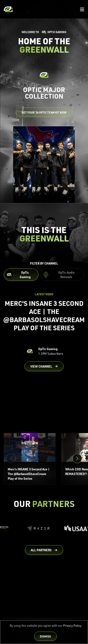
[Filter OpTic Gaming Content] (21, 275)
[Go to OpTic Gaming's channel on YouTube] (44, 366)
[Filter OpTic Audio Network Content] (62, 275)
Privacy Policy (72, 625)
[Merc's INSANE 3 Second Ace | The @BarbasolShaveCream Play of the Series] (30, 459)
